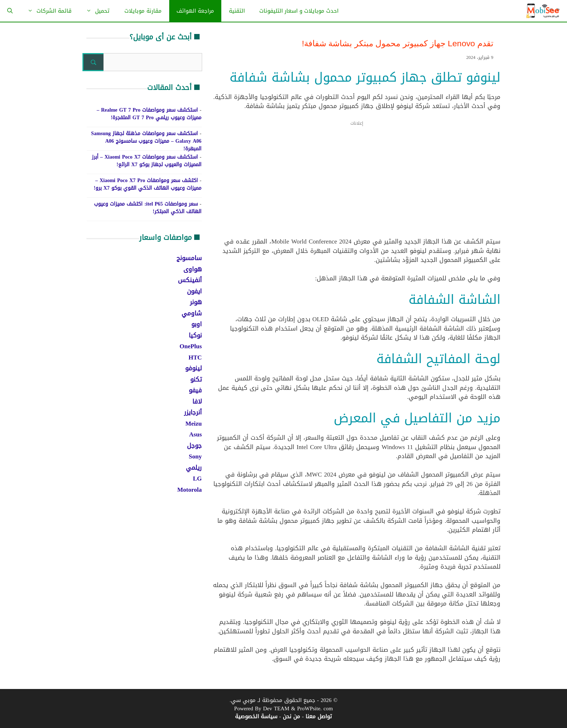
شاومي (192, 313)
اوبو (197, 324)
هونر (196, 302)
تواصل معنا (319, 716)
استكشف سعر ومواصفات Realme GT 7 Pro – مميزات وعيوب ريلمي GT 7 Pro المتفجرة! (149, 114)
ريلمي (194, 468)
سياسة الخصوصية (256, 716)
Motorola (189, 490)
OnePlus (191, 346)
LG (197, 478)
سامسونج (189, 258)
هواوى (193, 269)
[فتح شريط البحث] (10, 11)
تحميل (94, 11)
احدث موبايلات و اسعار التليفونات (299, 11)
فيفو (195, 390)
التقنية (237, 11)
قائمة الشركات (46, 11)
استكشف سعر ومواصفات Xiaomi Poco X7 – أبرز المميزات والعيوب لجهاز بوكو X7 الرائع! (147, 161)
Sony (195, 456)
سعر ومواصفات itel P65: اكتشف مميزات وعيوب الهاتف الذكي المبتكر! (148, 208)
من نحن (291, 716)
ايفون (194, 291)
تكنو (196, 379)
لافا (197, 401)
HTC (195, 357)
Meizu (194, 423)
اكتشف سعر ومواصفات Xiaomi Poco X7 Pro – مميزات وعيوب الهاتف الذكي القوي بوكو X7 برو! (148, 184)
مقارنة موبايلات (143, 11)
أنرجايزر (193, 412)
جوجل (194, 445)
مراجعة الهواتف (195, 11)
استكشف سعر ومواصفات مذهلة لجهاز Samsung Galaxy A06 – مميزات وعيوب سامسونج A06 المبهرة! (146, 141)
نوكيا (195, 335)
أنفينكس (190, 280)
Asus (195, 434)
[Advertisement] (357, 184)
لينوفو (193, 368)
